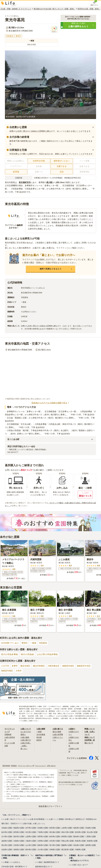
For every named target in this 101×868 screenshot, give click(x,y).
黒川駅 (49, 182)
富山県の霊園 (92, 832)
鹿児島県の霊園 (67, 849)
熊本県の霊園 (31, 849)
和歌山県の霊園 (67, 840)
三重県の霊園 (90, 836)
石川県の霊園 (7, 836)
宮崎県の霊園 (55, 849)
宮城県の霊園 (43, 827)
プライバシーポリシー (26, 765)
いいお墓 (5, 819)
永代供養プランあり (10, 643)
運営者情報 (6, 765)
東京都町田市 (25, 182)
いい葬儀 (5, 862)
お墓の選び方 (26, 740)
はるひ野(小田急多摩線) (47, 654)
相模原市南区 (7, 671)
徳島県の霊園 (43, 845)
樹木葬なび (70, 819)
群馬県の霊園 (19, 832)
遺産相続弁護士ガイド (44, 866)
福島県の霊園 (79, 827)
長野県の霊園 (43, 836)
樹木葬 (39, 737)
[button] (78, 25)
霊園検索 (8, 734)
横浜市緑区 (25, 666)
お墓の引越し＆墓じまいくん (34, 823)
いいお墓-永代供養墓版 (35, 819)
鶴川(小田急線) (28, 654)
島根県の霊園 (92, 840)
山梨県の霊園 (31, 836)
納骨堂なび (80, 819)
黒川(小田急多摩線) (10, 654)
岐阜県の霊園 (55, 836)
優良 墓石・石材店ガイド (11, 823)
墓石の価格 (57, 732)
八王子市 (5, 666)
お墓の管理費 (58, 734)
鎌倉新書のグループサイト (51, 806)
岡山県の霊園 (7, 845)
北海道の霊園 (7, 827)
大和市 (19, 671)
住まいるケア (83, 864)
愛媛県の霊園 (67, 845)
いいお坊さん (15, 862)
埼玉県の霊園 (31, 832)
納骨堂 (39, 740)
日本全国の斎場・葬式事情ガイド (14, 866)
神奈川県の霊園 (67, 832)
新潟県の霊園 (80, 832)
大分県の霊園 (43, 849)
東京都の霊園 (55, 832)
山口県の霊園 (31, 845)
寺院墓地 (43, 643)
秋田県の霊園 (55, 827)
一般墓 (33, 643)
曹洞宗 (25, 643)
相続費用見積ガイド (51, 862)
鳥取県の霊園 (80, 840)
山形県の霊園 (67, 827)
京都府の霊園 (19, 840)
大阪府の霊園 (31, 840)
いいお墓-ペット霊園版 (55, 819)
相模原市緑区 (68, 666)
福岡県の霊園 (90, 845)
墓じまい (24, 748)
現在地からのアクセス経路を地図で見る (51, 403)
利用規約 (14, 765)
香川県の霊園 (55, 845)
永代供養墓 (41, 734)
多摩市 (15, 666)
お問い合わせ (51, 765)
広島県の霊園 (19, 845)
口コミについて (41, 765)
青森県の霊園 (19, 827)
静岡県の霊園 (67, 836)
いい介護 (72, 864)
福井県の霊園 (19, 836)
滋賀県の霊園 (7, 840)
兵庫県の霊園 (43, 840)
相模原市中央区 (84, 666)
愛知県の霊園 (79, 836)
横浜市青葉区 (39, 666)
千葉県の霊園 (43, 832)
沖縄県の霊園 (80, 849)
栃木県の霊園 (7, 832)
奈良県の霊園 (55, 840)
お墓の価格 (25, 737)
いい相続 (39, 862)
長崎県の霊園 (19, 849)
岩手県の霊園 (31, 827)
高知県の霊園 (79, 845)
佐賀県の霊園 (7, 849)
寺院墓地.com (91, 819)
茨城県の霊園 (90, 827)
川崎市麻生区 (54, 666)
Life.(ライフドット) (17, 819)
